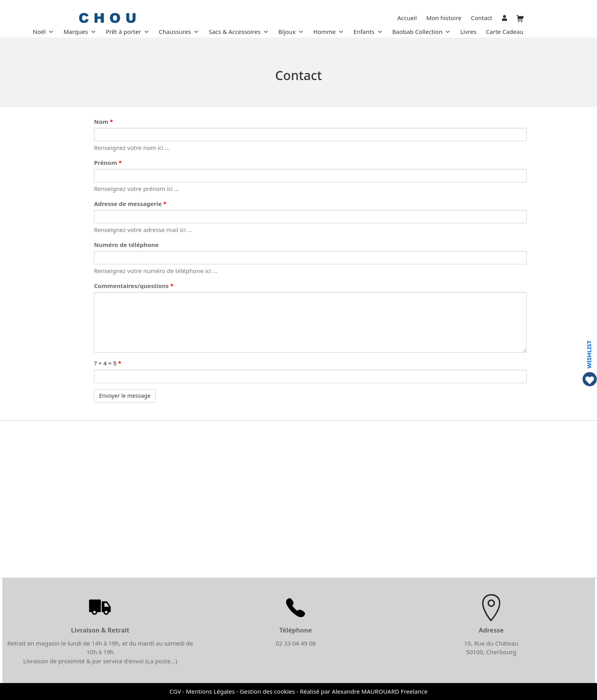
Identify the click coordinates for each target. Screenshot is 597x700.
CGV (175, 691)
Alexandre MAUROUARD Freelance (380, 691)
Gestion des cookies (268, 691)
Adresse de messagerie (130, 204)
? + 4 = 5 (108, 363)
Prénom (108, 163)
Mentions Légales (210, 691)
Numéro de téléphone (126, 245)
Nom (103, 122)
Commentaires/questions (134, 286)
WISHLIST (589, 355)
